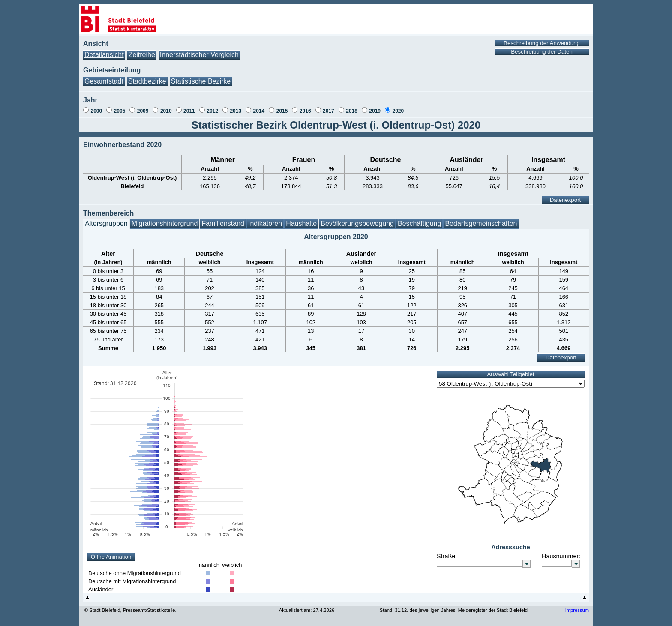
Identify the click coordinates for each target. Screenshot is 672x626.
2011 (189, 111)
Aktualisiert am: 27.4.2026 (307, 610)
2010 (166, 111)
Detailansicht (104, 55)
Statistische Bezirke (201, 81)
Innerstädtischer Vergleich (199, 55)
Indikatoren (265, 223)
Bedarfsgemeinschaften (481, 223)
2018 (352, 111)
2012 (212, 111)
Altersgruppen (106, 223)
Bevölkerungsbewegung (357, 223)
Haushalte (301, 223)
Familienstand (223, 223)
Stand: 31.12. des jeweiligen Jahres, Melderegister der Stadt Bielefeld (454, 610)
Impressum (577, 610)
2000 (96, 111)
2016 (305, 111)
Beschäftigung (419, 223)
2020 (398, 111)
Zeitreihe (142, 55)
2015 (282, 111)
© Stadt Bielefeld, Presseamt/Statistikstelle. (130, 610)
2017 (328, 111)
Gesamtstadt (104, 81)
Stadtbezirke (147, 81)
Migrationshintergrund (165, 223)
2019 (375, 111)
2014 (259, 111)
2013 (235, 111)
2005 (120, 111)
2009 (143, 111)
